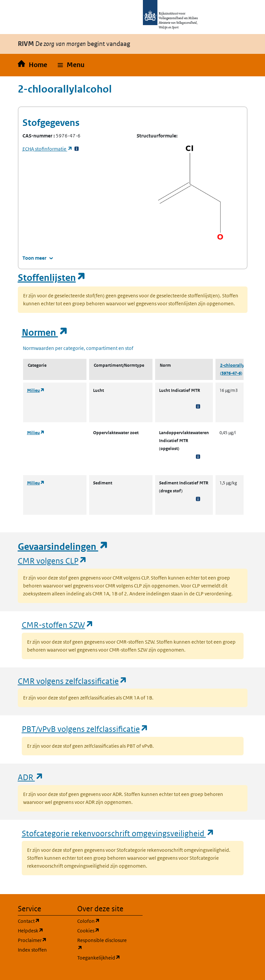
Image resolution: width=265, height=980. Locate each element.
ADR (31, 777)
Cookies (103, 930)
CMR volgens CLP (52, 561)
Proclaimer (44, 940)
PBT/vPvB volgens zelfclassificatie (85, 729)
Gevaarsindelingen (63, 547)
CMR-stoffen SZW (58, 625)
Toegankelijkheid (103, 957)
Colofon (103, 921)
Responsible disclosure (103, 944)
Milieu (36, 390)
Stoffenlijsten (52, 278)
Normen (45, 333)
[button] (71, 65)
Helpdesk (44, 930)
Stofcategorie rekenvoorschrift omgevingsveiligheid (118, 833)
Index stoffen (32, 950)
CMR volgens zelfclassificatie (73, 681)
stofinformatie (48, 149)
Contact (44, 921)
